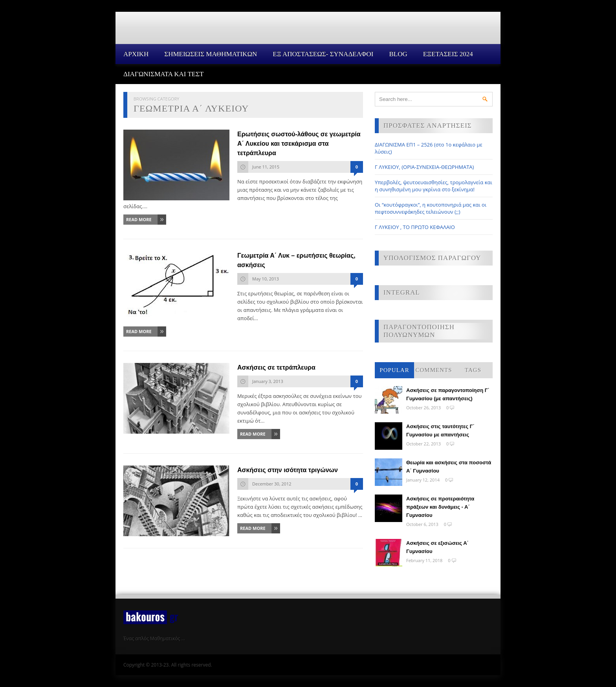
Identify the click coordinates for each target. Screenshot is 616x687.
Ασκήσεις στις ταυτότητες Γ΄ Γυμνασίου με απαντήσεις (440, 431)
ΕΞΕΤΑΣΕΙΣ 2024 (448, 54)
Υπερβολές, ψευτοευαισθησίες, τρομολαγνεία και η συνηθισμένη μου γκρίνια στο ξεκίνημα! (434, 186)
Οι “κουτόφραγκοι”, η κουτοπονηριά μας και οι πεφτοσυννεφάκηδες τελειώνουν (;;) (431, 208)
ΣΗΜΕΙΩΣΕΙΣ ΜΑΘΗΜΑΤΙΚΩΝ (211, 54)
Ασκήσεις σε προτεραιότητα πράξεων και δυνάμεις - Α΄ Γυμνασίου (440, 507)
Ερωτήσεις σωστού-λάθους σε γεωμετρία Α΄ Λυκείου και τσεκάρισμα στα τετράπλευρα (299, 144)
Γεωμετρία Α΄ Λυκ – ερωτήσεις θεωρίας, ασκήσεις (296, 260)
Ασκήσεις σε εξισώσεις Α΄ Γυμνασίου (437, 547)
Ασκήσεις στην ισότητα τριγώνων (288, 470)
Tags (473, 370)
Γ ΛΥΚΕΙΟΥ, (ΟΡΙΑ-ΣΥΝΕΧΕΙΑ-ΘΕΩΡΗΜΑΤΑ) (424, 167)
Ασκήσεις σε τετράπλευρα (276, 367)
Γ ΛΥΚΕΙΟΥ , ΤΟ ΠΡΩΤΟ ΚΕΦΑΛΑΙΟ (415, 227)
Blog (398, 54)
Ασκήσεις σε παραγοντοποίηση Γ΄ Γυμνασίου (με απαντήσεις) (448, 394)
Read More (139, 219)
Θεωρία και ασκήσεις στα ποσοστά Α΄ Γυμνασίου (449, 467)
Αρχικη (136, 54)
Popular (394, 370)
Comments (434, 370)
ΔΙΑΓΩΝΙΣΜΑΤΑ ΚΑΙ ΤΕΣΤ (164, 74)
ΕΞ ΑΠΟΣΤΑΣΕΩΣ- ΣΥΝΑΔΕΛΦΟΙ (323, 54)
